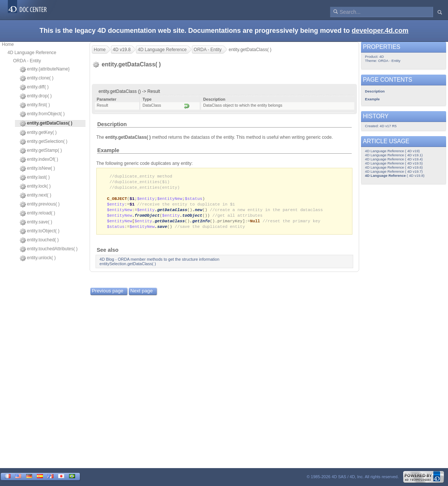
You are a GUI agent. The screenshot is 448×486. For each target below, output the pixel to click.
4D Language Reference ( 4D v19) (393, 151)
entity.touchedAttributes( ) (49, 249)
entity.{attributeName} (45, 69)
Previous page (108, 294)
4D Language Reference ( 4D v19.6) (394, 167)
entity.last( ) (35, 178)
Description (112, 124)
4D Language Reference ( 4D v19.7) (394, 171)
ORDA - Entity (27, 61)
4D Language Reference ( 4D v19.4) (394, 159)
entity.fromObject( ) (42, 114)
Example (108, 150)
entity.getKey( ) (38, 133)
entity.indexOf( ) (39, 160)
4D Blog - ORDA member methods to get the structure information (160, 263)
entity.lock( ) (35, 186)
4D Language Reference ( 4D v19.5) (394, 163)
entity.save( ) (36, 222)
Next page (141, 294)
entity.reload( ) (38, 213)
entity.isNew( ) (37, 169)
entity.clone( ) (37, 78)
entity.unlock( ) (38, 258)
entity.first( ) (35, 105)
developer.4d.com (380, 31)
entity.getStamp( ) (41, 151)
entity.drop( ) (36, 96)
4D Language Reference (32, 53)
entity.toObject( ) (40, 231)
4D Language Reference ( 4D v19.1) (394, 155)
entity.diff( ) (34, 87)
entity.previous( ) (40, 204)
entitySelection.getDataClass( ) (128, 267)
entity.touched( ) (39, 240)
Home (8, 44)
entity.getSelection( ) (44, 142)
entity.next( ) (35, 195)
